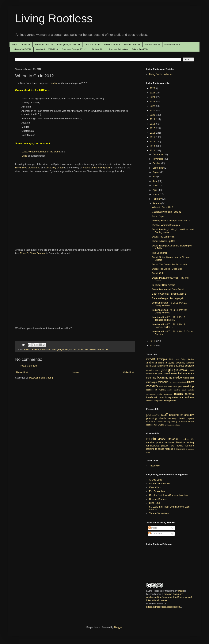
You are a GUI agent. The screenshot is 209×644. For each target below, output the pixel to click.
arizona (170, 363)
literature (173, 439)
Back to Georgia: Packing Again (168, 298)
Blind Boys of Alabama (28, 168)
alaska (161, 363)
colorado (189, 366)
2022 (153, 106)
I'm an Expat (158, 216)
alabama (152, 363)
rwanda (162, 390)
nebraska (173, 382)
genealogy (176, 425)
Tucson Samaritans (159, 513)
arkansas (180, 363)
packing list (176, 415)
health (182, 418)
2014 (153, 142)
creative (150, 442)
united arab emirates (183, 397)
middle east (188, 378)
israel (155, 373)
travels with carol (155, 397)
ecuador (150, 370)
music (81, 349)
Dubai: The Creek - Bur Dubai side (169, 265)
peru (180, 387)
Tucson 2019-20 (92, 45)
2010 (153, 346)
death (162, 418)
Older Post (129, 372)
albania (27, 349)
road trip (189, 386)
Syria (24, 156)
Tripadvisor (155, 466)
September (158, 168)
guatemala (180, 370)
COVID (151, 359)
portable (153, 415)
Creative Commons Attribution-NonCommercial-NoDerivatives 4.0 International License (169, 597)
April (155, 190)
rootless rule (152, 425)
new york (163, 387)
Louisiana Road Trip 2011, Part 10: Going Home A (170, 311)
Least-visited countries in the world (41, 152)
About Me (26, 45)
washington (156, 401)
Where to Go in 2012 (163, 207)
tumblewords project (157, 446)
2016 (153, 133)
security (189, 415)
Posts (153, 528)
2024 (153, 97)
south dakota (188, 390)
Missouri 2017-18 (132, 45)
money (172, 418)
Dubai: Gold (158, 273)
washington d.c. (169, 401)
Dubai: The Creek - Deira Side (167, 269)
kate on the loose (178, 373)
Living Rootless (54, 18)
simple (150, 422)
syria (99, 349)
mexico (177, 378)
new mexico (90, 349)
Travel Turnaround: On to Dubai (168, 289)
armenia (35, 349)
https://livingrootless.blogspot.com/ (164, 607)
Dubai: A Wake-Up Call (164, 241)
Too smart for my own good (167, 422)
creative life (187, 439)
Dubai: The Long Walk (163, 237)
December (158, 155)
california (161, 366)
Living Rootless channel (161, 74)
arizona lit (183, 449)
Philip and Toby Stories (182, 359)
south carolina (174, 390)
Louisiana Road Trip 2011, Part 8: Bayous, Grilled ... (169, 326)
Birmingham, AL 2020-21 (69, 45)
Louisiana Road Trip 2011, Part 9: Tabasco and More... (169, 319)
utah (148, 401)
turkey (105, 349)
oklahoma (173, 387)
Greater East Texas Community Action (168, 495)
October (157, 163)
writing (190, 442)
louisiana (165, 377)
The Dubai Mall (160, 253)
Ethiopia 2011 (98, 49)
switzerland (151, 394)
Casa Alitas (155, 487)
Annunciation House (159, 484)
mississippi (152, 382)
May (155, 186)
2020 (153, 115)
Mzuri (181, 591)
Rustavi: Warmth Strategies (166, 225)
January (157, 203)
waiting (161, 425)
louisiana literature (175, 442)
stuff (164, 415)
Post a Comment (28, 366)
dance (162, 439)
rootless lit (152, 390)
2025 (153, 93)
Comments (155, 534)
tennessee (168, 394)
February (157, 199)
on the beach (188, 422)
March (156, 194)
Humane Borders (158, 499)
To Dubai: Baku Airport (163, 285)
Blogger (118, 627)
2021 (153, 111)
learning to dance (155, 449)
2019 (153, 119)
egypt (157, 370)
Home (14, 45)
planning (151, 418)
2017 (153, 128)
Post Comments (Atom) (41, 378)
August (156, 172)
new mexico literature (182, 446)
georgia (60, 349)
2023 (153, 102)
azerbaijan (45, 349)
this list (54, 83)
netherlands (182, 382)
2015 (153, 137)
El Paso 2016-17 (152, 45)
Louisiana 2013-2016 (22, 49)
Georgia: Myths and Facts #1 (167, 212)
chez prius (179, 366)
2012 (153, 151)
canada (169, 366)
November (158, 159)
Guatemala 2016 (172, 45)
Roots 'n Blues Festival (33, 253)
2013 (153, 146)
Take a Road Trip (140, 49)
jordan (166, 373)
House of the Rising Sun (96, 168)
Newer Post (22, 372)
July (155, 177)
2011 (153, 341)
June (155, 181)
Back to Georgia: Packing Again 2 (169, 294)
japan (161, 373)
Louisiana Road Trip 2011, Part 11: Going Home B (170, 304)
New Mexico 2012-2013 (47, 49)
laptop (191, 418)
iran (66, 349)
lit (177, 449)
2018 (153, 124)
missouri (73, 349)
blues (53, 349)
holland (191, 370)
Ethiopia (162, 359)
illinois (149, 373)
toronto (190, 394)
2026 (153, 88)
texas (178, 394)
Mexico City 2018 (112, 45)
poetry (160, 442)
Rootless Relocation (118, 49)
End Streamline (157, 491)
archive (168, 425)
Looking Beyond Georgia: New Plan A (171, 221)
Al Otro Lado (156, 480)
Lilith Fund (154, 503)
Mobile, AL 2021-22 (44, 45)
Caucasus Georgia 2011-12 (75, 49)
